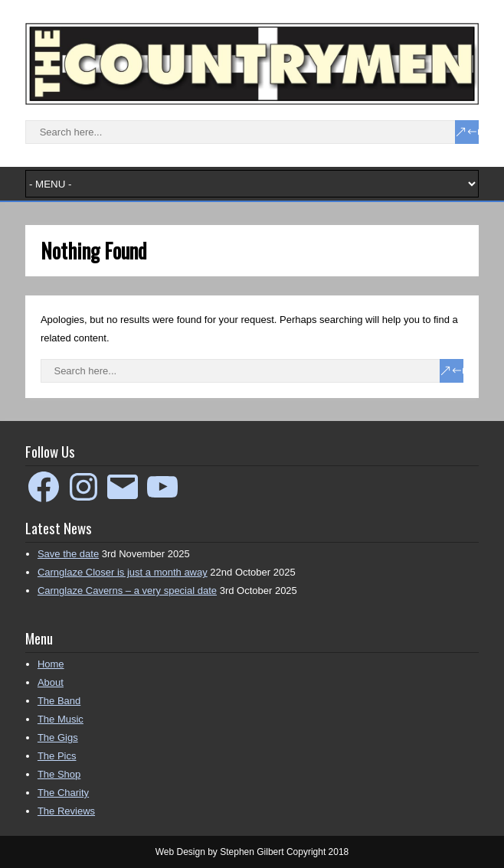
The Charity (63, 793)
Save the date (68, 554)
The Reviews (66, 811)
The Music (61, 719)
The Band (59, 701)
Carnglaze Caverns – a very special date (127, 591)
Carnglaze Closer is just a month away (123, 572)
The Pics (57, 756)
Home (51, 664)
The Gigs (58, 737)
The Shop (59, 774)
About (51, 682)
